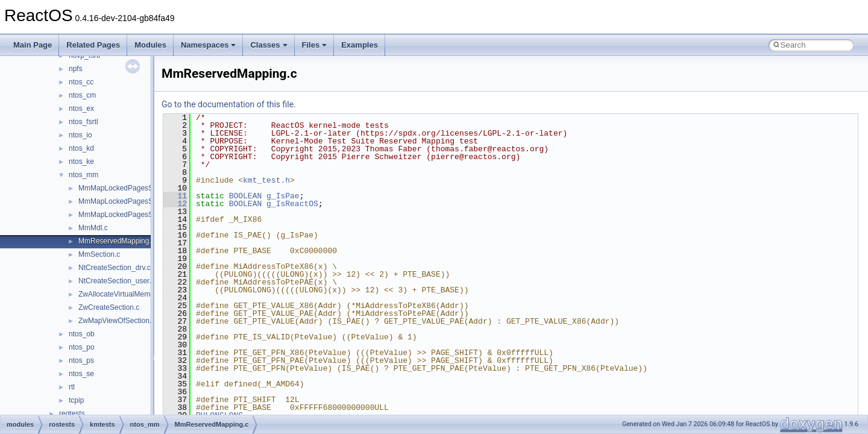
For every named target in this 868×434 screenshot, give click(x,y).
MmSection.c (99, 254)
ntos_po (82, 347)
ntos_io (80, 135)
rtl (72, 387)
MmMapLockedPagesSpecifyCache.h (139, 188)
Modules (150, 45)
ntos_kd (81, 148)
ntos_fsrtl (83, 122)
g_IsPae (283, 196)
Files (315, 45)
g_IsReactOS (292, 204)
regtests (72, 414)
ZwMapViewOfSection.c (117, 321)
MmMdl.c (93, 228)
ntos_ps (81, 360)
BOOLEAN (246, 196)
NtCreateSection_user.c (117, 281)
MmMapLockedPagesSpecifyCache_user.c (147, 215)
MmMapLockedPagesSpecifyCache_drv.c (145, 201)
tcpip (76, 400)
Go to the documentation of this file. (229, 104)
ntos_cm (82, 95)
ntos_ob (82, 334)
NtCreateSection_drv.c (115, 268)
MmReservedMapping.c (117, 241)
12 (175, 204)
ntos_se (81, 374)
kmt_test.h (266, 180)
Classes (269, 45)
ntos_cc (81, 82)
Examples (360, 45)
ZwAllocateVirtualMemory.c (122, 294)
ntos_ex (81, 108)
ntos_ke (81, 162)
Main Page (33, 45)
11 (175, 196)
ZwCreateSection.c (109, 307)
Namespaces (209, 45)
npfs (76, 69)
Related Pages (93, 45)
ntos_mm (83, 175)
